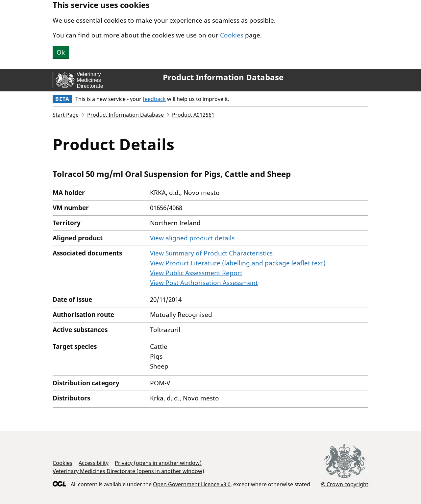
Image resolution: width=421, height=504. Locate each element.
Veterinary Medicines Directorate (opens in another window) (128, 471)
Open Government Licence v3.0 (192, 484)
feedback (154, 99)
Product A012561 (193, 115)
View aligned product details (192, 238)
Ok (61, 52)
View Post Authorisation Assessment (204, 283)
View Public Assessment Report (196, 273)
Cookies (232, 35)
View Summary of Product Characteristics (211, 253)
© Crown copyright (345, 484)
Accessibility (94, 463)
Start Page (66, 115)
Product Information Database (223, 77)
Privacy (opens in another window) (158, 463)
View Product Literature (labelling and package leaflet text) (238, 263)
